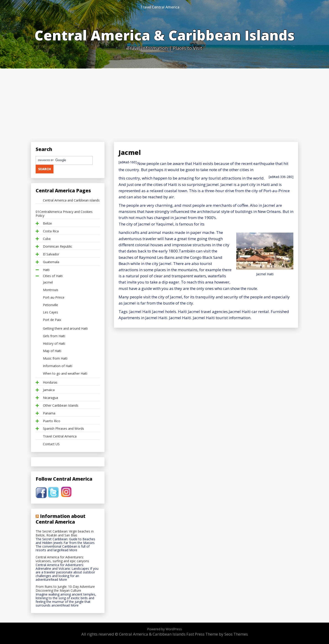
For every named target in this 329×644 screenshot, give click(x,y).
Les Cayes (50, 312)
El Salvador (51, 254)
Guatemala (51, 262)
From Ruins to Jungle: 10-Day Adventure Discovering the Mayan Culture (65, 589)
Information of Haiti (58, 366)
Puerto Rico (52, 421)
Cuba (47, 239)
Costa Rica (51, 231)
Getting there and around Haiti (65, 329)
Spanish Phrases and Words (64, 429)
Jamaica (49, 390)
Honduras (50, 383)
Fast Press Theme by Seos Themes (217, 634)
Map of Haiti (52, 351)
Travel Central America (160, 7)
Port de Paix (52, 320)
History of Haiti (54, 344)
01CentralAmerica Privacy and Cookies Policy (64, 214)
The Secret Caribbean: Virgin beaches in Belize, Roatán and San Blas (65, 533)
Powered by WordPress (164, 629)
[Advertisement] (164, 103)
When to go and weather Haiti (65, 374)
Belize (47, 224)
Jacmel (48, 282)
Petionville (50, 305)
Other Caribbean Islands (61, 406)
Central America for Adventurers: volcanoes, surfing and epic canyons (62, 559)
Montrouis (51, 290)
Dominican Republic (58, 247)
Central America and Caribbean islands (71, 200)
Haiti (46, 270)
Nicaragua (50, 398)
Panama (49, 413)
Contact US (51, 444)
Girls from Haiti (54, 336)
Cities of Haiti (53, 276)
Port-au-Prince (54, 298)
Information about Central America (61, 519)
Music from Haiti (55, 359)
